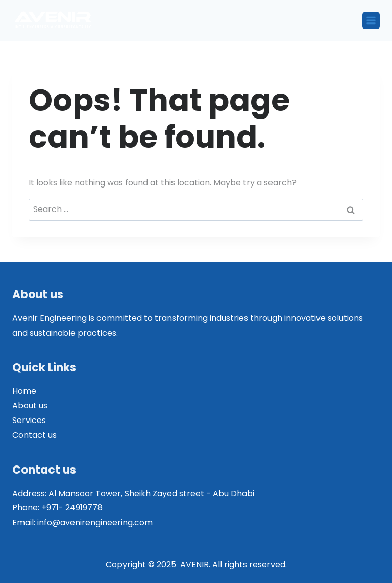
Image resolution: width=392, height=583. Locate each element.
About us (30, 405)
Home (24, 391)
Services (29, 420)
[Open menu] (371, 20)
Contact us (34, 435)
